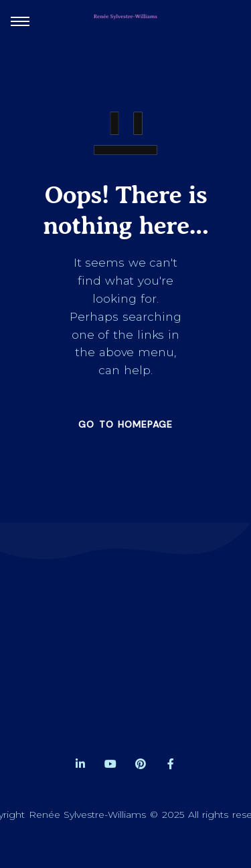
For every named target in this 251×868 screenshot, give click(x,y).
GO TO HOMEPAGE (125, 424)
